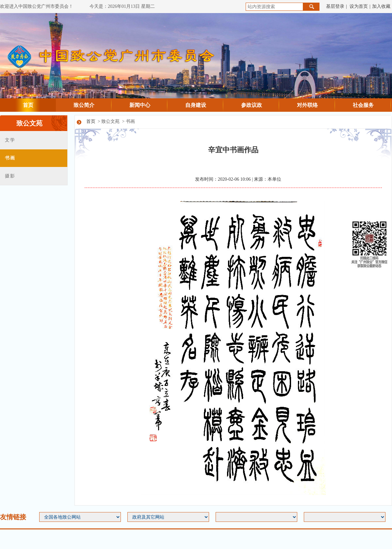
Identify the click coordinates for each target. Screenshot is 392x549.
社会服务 (363, 105)
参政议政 (252, 105)
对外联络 (307, 105)
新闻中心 (140, 105)
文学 (10, 140)
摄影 (10, 176)
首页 (28, 105)
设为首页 (359, 6)
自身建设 (196, 105)
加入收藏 (381, 6)
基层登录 (335, 6)
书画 (10, 158)
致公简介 (84, 105)
